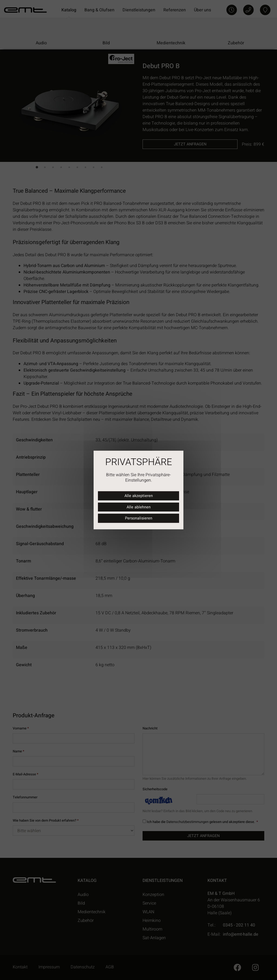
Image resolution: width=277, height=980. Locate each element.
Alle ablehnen (139, 507)
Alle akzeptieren (139, 496)
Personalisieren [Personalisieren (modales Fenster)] (139, 518)
